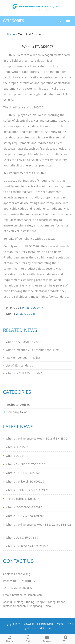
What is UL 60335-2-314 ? (22, 538)
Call (28, 639)
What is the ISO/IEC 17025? (23, 342)
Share (9, 639)
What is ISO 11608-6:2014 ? (23, 473)
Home (11, 34)
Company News (17, 412)
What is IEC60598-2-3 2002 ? (24, 507)
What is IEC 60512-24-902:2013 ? (27, 546)
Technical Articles (18, 405)
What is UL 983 (26, 314)
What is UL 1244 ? (17, 456)
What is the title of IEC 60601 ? (25, 482)
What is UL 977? (32, 308)
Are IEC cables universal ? (22, 499)
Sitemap (47, 628)
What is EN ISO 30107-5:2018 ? (26, 464)
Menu (47, 639)
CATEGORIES (13, 21)
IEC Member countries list (23, 358)
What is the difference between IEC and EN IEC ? (36, 439)
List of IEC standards (19, 365)
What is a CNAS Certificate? (24, 373)
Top (66, 639)
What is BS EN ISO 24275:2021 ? (27, 490)
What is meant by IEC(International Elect (32, 350)
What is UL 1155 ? (17, 447)
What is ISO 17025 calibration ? (25, 516)
